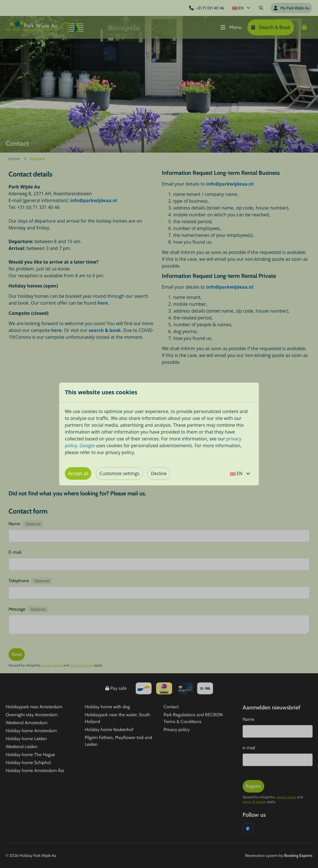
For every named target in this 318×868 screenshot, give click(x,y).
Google (87, 446)
